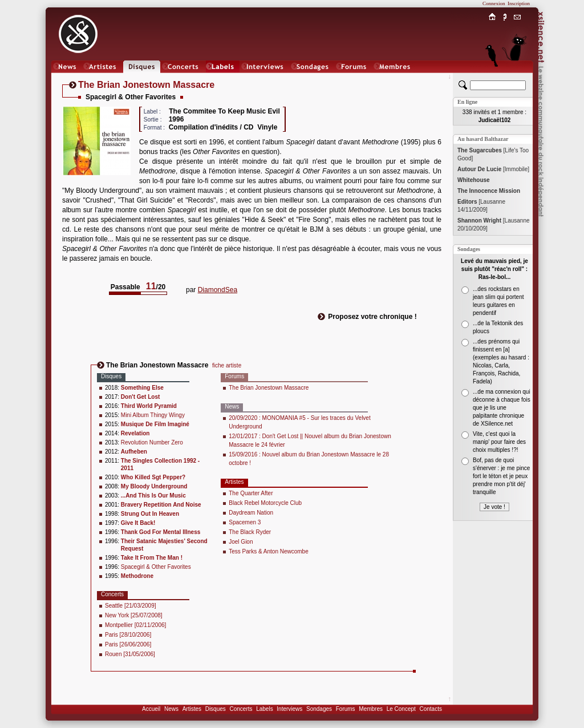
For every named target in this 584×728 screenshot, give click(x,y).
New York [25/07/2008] (134, 615)
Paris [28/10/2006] (128, 635)
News (171, 709)
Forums (346, 709)
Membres (371, 709)
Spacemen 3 (245, 522)
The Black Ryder (250, 532)
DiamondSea (218, 290)
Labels (264, 709)
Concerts (241, 709)
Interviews (289, 709)
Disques (216, 709)
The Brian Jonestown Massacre (269, 388)
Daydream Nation (251, 513)
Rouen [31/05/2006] (130, 654)
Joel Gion (241, 542)
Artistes (192, 709)
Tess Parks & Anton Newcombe (269, 551)
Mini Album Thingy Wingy (153, 415)
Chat (518, 78)
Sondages (319, 709)
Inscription (519, 3)
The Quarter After (251, 493)
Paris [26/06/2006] (128, 644)
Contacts (430, 709)
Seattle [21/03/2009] (131, 606)
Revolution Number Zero (152, 442)
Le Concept (401, 709)
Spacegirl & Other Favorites (156, 567)
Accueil (151, 709)
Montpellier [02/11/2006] (135, 625)
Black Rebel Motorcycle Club (265, 503)
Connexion (494, 3)
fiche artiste (227, 365)
